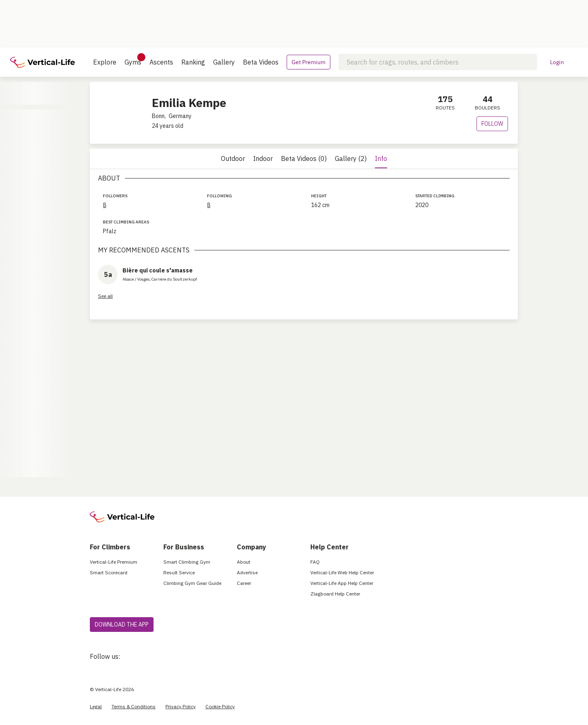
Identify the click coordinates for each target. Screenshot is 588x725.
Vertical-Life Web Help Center (342, 572)
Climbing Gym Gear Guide (192, 583)
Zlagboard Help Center (335, 594)
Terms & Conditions (134, 706)
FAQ (315, 562)
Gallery (224, 62)
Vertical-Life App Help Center (342, 583)
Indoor (263, 158)
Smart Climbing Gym (187, 562)
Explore (105, 62)
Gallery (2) (351, 158)
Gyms (133, 60)
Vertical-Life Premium (114, 562)
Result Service (179, 572)
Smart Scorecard (109, 572)
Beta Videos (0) (304, 158)
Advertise (247, 572)
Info (381, 158)
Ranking (193, 62)
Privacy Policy (180, 706)
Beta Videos (261, 62)
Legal (96, 706)
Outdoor (233, 158)
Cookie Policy (220, 706)
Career (244, 583)
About (244, 562)
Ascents (161, 62)
